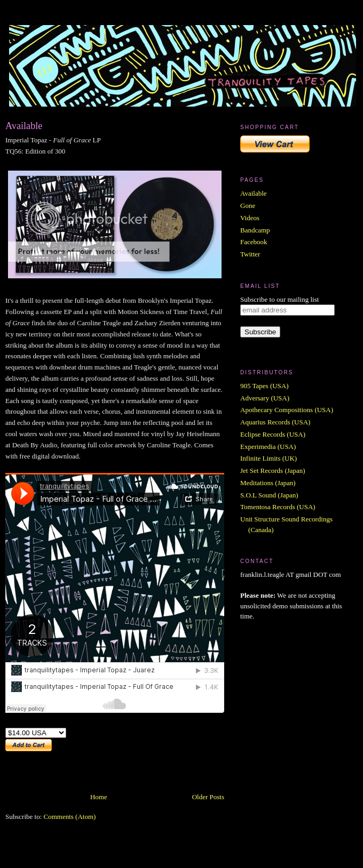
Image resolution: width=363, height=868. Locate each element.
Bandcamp (255, 230)
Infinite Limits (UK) (269, 458)
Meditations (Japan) (268, 483)
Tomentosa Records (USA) (278, 507)
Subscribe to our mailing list (279, 299)
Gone (248, 206)
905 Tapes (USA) (265, 386)
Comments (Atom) (70, 817)
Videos (250, 218)
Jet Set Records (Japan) (273, 471)
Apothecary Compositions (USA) (287, 410)
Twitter (250, 254)
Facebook (254, 242)
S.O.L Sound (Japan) (269, 495)
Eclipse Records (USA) (273, 434)
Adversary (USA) (265, 398)
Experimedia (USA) (268, 447)
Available (24, 126)
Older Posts (208, 797)
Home (99, 797)
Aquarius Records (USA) (275, 422)
